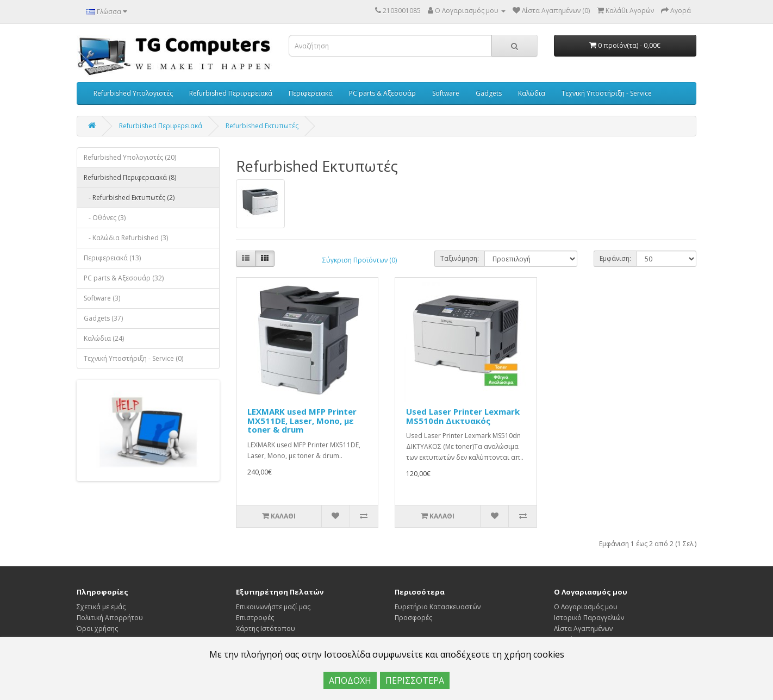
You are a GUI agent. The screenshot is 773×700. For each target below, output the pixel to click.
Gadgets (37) (103, 318)
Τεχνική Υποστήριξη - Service (607, 93)
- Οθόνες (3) (105, 218)
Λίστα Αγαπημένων (583, 629)
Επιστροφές (255, 618)
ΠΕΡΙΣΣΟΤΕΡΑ (415, 680)
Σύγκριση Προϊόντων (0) (360, 260)
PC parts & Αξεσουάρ (382, 93)
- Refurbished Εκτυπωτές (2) (129, 198)
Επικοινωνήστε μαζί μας (273, 607)
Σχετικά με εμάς (101, 607)
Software (446, 93)
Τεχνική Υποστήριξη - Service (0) (133, 358)
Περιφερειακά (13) (112, 258)
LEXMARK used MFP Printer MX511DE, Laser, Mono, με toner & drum (302, 420)
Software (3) (102, 298)
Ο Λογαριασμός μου (586, 607)
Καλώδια (532, 93)
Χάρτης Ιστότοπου (266, 629)
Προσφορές (413, 618)
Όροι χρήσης (97, 629)
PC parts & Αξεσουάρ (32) (124, 278)
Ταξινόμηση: (460, 258)
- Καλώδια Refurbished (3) (126, 238)
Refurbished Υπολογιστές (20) (130, 157)
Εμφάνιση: (615, 258)
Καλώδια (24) (104, 338)
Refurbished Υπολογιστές (133, 93)
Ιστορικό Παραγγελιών (589, 618)
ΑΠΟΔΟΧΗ (350, 680)
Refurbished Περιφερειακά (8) (130, 177)
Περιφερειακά (311, 93)
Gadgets (489, 93)
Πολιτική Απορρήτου (110, 618)
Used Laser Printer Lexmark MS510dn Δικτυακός (463, 416)
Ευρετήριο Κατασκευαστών (438, 607)
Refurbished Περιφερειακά (231, 93)
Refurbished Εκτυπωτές (262, 126)
